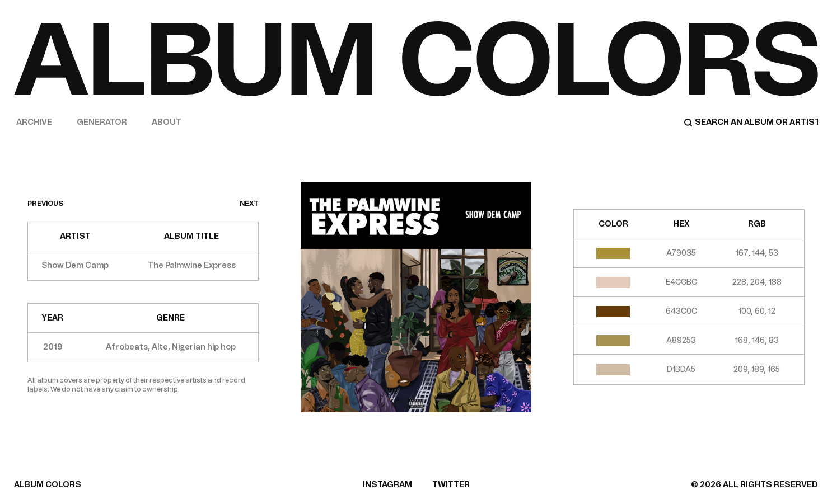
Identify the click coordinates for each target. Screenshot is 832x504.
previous (45, 204)
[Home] (416, 58)
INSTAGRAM (387, 485)
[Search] (751, 123)
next (249, 204)
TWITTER (451, 485)
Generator (102, 122)
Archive (34, 122)
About (167, 122)
